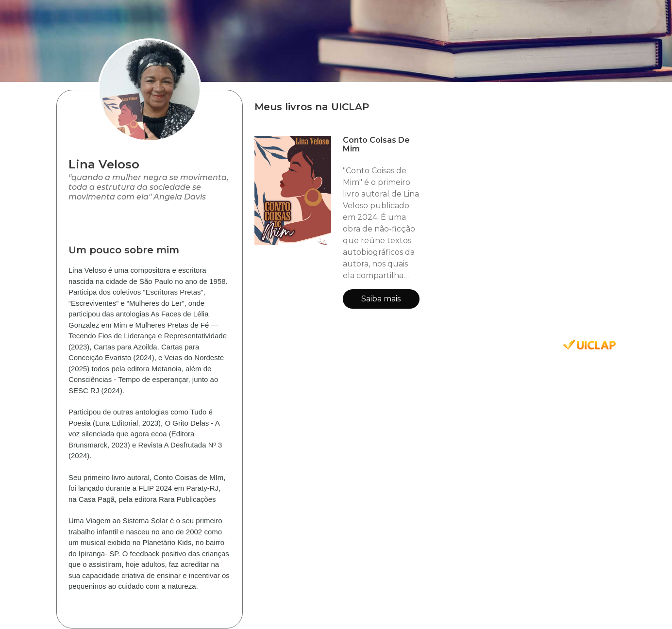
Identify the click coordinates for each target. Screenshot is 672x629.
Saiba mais (381, 299)
